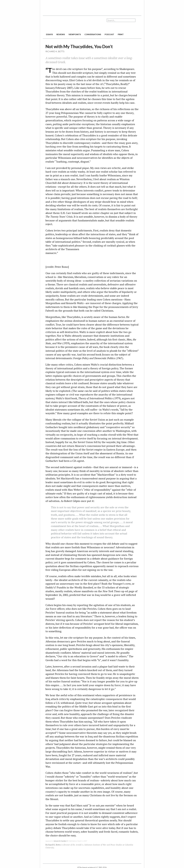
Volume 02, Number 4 (61, 841)
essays (49, 34)
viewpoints (75, 34)
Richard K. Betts (55, 51)
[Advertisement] (92, 7)
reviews (61, 34)
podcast (109, 34)
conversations (93, 34)
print (121, 34)
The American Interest (62, 24)
